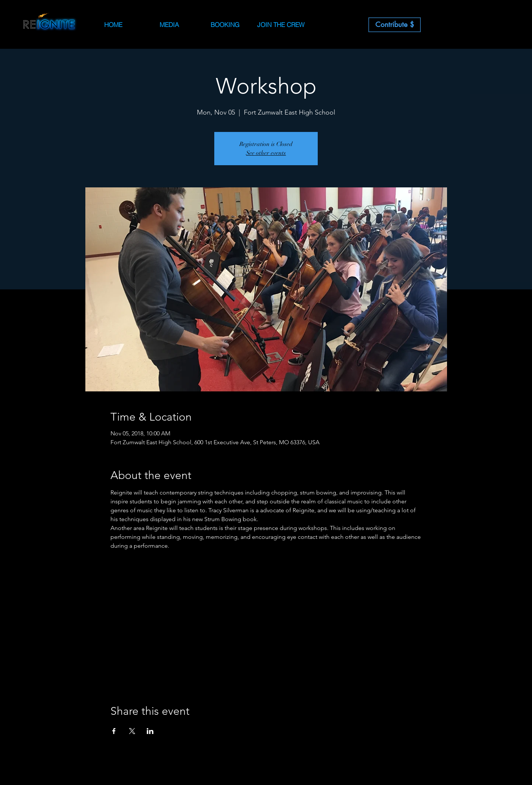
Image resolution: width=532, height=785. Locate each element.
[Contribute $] (395, 25)
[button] (225, 25)
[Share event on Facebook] (114, 731)
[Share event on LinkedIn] (150, 731)
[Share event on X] (132, 731)
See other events (266, 153)
